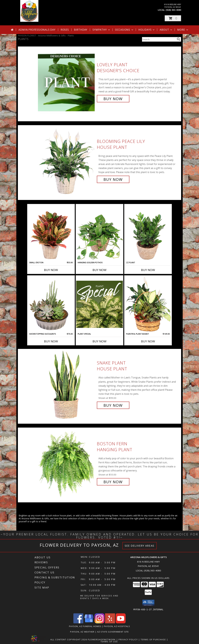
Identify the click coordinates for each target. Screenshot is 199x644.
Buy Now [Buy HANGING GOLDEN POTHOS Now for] (99, 270)
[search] (178, 39)
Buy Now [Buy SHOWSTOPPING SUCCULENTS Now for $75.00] (51, 341)
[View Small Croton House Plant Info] (51, 233)
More (183, 30)
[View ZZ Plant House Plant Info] (148, 233)
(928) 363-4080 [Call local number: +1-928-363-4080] (173, 10)
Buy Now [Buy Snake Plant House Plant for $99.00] (113, 405)
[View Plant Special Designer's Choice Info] (99, 304)
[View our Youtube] (121, 622)
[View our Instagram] (99, 622)
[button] (173, 18)
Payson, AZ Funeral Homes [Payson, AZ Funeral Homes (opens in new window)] (85, 626)
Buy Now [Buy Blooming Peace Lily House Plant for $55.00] (113, 179)
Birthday (81, 30)
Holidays (147, 30)
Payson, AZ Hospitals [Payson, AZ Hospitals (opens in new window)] (117, 626)
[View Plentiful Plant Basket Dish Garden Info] (148, 304)
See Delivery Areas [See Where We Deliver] (140, 546)
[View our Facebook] (78, 622)
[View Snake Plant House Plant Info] (67, 384)
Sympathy (101, 30)
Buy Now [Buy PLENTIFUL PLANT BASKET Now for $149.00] (148, 341)
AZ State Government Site (113, 632)
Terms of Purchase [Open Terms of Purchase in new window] (153, 639)
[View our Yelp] (110, 622)
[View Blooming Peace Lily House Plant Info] (67, 160)
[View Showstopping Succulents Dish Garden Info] (51, 304)
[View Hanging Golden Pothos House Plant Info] (99, 233)
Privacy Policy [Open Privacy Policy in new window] (128, 639)
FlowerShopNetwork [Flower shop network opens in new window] (102, 639)
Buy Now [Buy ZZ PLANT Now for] (148, 270)
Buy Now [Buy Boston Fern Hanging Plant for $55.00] (113, 482)
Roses (65, 30)
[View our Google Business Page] (89, 622)
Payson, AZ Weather (82, 632)
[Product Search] (159, 39)
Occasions (124, 30)
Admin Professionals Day (37, 30)
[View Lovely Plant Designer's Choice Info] (67, 82)
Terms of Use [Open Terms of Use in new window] (109, 641)
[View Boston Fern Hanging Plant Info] (67, 463)
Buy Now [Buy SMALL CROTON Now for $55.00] (51, 270)
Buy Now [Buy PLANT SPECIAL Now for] (99, 341)
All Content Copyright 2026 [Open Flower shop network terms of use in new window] (69, 639)
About (166, 30)
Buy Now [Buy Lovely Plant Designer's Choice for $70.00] (113, 99)
